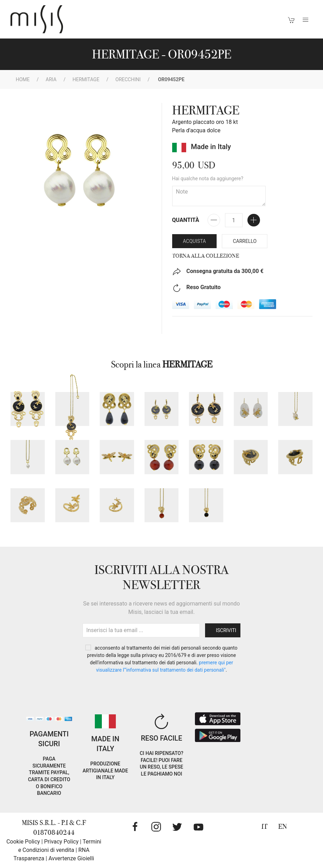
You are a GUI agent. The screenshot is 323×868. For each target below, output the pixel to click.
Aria (51, 79)
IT (265, 827)
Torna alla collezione (206, 256)
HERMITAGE (86, 79)
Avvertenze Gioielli (71, 858)
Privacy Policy (61, 842)
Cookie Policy (23, 842)
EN (283, 827)
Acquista (195, 241)
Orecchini (128, 79)
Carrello (245, 241)
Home (23, 79)
